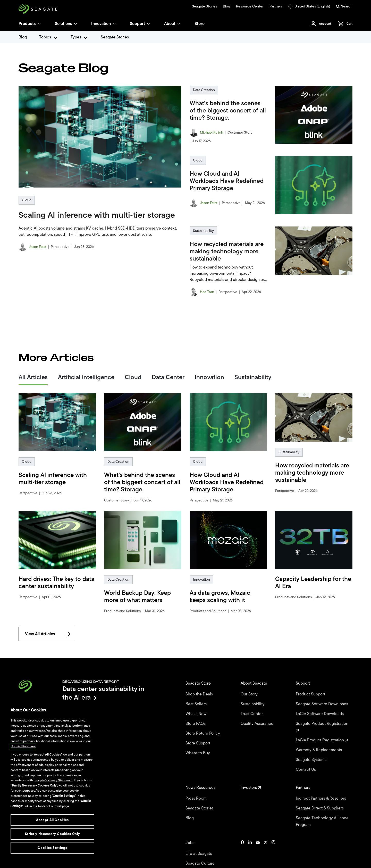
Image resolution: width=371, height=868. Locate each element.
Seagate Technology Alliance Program (322, 797)
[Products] (40, 24)
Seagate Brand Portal (336, 861)
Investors (251, 770)
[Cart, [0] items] (344, 24)
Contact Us (307, 754)
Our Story (250, 691)
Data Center (166, 377)
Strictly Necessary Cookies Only (52, 834)
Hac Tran (207, 292)
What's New (197, 706)
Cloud (27, 200)
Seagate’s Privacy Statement (54, 789)
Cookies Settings (140, 861)
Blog (225, 6)
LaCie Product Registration (323, 731)
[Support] (152, 24)
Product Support (311, 691)
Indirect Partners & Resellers (323, 779)
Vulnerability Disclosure (109, 861)
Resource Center (248, 6)
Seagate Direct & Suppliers (321, 787)
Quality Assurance (258, 714)
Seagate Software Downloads (312, 701)
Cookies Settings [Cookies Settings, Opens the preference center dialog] (52, 848)
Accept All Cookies (52, 820)
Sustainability (204, 231)
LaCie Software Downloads (321, 711)
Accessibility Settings (170, 861)
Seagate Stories (203, 6)
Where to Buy (199, 737)
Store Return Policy (204, 722)
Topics (45, 37)
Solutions (67, 24)
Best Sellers (197, 699)
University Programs (205, 839)
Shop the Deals (201, 691)
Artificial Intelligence (85, 377)
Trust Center (253, 706)
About (176, 24)
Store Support (199, 730)
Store (204, 24)
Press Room (197, 779)
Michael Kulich (212, 133)
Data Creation (204, 90)
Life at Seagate (200, 824)
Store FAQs (197, 714)
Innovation (106, 24)
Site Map (310, 861)
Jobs (190, 815)
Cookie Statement (23, 764)
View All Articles (48, 634)
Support (141, 24)
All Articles (33, 377)
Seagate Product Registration (323, 721)
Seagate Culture (201, 832)
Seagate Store (199, 682)
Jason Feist (38, 247)
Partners (274, 6)
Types (76, 37)
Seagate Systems (313, 747)
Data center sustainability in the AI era (103, 693)
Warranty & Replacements (320, 739)
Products (27, 24)
